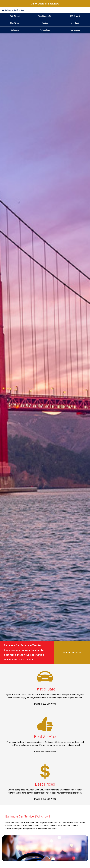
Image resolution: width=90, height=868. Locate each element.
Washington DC (45, 16)
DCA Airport (15, 23)
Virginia (45, 23)
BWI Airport (15, 16)
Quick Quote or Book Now (45, 4)
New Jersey (75, 30)
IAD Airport (75, 16)
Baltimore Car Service (14, 10)
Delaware (15, 30)
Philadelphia (45, 30)
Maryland (75, 23)
